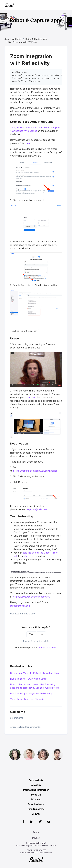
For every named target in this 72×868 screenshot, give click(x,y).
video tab (30, 397)
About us (36, 785)
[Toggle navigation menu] (65, 5)
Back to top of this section (25, 331)
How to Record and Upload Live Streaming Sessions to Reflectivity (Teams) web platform (35, 686)
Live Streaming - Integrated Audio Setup (31, 693)
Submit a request (48, 648)
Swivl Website (36, 780)
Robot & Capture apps (36, 39)
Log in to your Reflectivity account (30, 128)
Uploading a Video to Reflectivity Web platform (35, 673)
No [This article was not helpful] (41, 634)
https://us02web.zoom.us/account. (32, 597)
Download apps (36, 804)
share (27, 556)
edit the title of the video (36, 553)
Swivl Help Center (13, 39)
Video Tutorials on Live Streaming (28, 699)
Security (36, 814)
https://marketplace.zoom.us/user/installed (35, 471)
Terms (36, 832)
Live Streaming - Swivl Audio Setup (28, 679)
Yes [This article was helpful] (31, 634)
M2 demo (36, 800)
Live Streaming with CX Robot (23, 42)
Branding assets (36, 809)
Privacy (36, 838)
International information (36, 790)
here (28, 143)
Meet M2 (36, 795)
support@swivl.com (37, 509)
